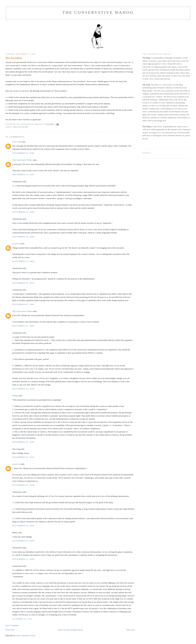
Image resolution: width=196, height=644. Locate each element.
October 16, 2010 (22, 619)
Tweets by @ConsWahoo (68, 630)
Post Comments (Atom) (26, 636)
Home (81, 630)
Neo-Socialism (14, 58)
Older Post (130, 630)
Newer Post (10, 630)
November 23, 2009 (23, 559)
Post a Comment (12, 625)
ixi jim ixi (16, 244)
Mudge (15, 396)
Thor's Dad (17, 142)
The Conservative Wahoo (98, 12)
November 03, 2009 (23, 153)
